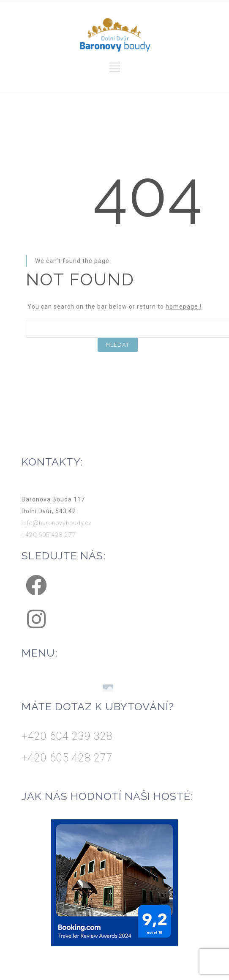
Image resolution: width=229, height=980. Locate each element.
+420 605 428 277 (49, 535)
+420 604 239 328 (67, 736)
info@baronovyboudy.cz (57, 523)
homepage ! (184, 307)
